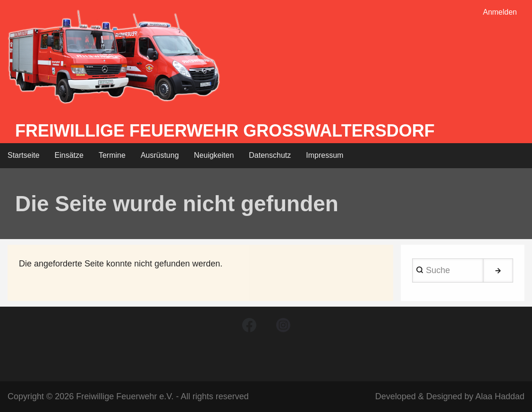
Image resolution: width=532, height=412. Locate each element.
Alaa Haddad (500, 396)
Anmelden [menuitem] (500, 12)
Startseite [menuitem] (24, 155)
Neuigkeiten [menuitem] (214, 155)
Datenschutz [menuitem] (270, 155)
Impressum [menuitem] (325, 155)
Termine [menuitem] (112, 155)
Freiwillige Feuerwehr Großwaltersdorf (225, 131)
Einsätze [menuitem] (69, 155)
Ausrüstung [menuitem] (160, 155)
